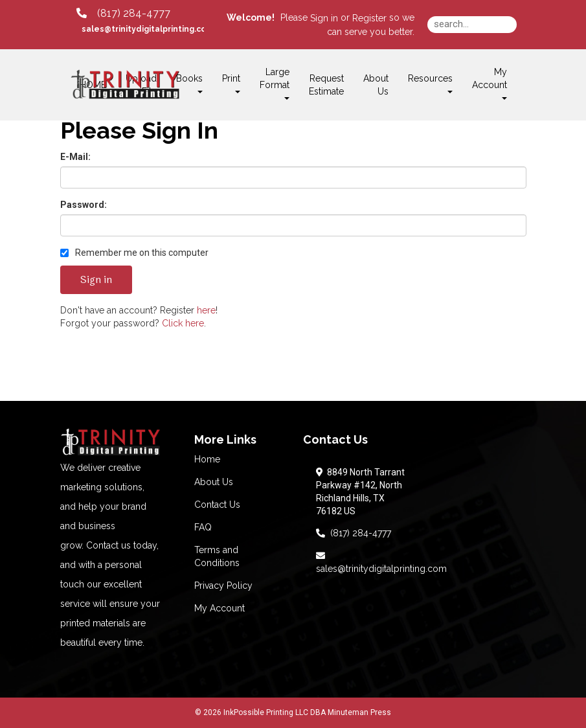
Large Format (275, 83)
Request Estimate (326, 85)
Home (207, 459)
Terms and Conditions (217, 556)
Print (231, 83)
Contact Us (217, 505)
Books (189, 83)
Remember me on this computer (134, 253)
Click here (183, 323)
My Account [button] (490, 83)
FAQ (203, 527)
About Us (376, 85)
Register (369, 18)
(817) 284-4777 (354, 533)
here (206, 310)
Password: (84, 205)
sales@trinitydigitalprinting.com (381, 562)
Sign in (324, 18)
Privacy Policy (223, 586)
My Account (220, 608)
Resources (430, 83)
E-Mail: (75, 157)
